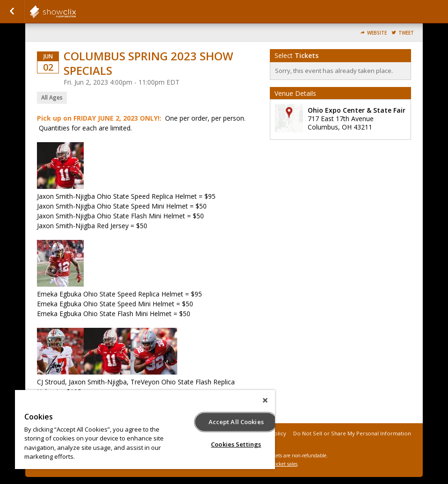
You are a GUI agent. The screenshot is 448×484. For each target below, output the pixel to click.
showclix (76, 12)
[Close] (265, 400)
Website (377, 33)
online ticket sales (278, 464)
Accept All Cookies (236, 422)
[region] (145, 430)
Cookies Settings (236, 444)
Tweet (406, 33)
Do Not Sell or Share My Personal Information (352, 433)
